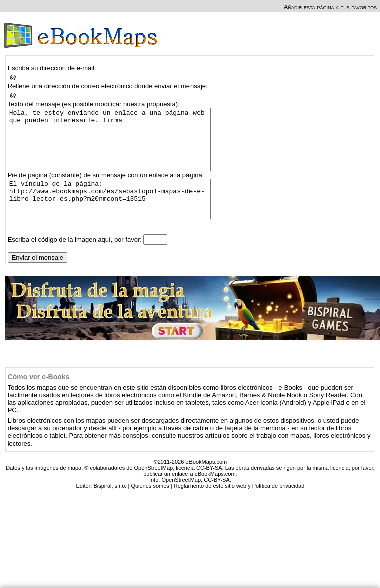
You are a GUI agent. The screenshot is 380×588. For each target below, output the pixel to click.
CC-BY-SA (217, 499)
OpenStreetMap (181, 499)
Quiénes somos (150, 505)
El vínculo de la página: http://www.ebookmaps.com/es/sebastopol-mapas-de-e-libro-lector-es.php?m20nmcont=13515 (114, 215)
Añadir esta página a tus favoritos (330, 7)
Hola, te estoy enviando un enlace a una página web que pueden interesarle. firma (114, 145)
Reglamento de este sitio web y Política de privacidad (239, 505)
